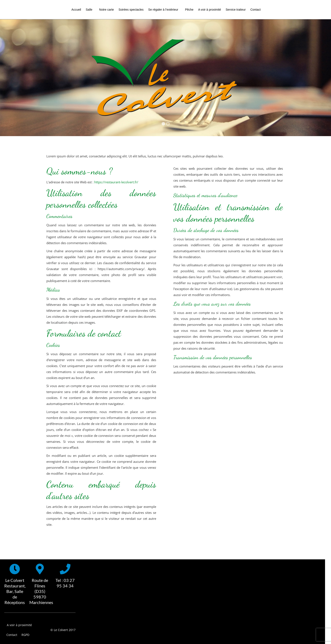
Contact (12, 635)
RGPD (25, 635)
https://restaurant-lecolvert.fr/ (116, 182)
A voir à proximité (19, 625)
